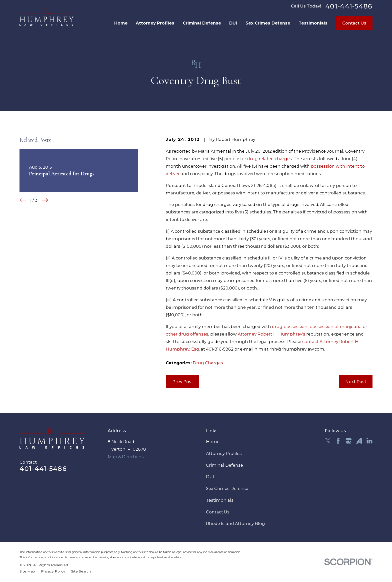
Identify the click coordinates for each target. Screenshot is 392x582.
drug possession (290, 327)
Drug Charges (208, 363)
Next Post (356, 382)
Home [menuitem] (121, 23)
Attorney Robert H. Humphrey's (271, 334)
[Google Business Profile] (349, 441)
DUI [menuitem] (233, 23)
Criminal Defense (224, 465)
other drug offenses (187, 334)
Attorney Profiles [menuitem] (155, 23)
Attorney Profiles (224, 453)
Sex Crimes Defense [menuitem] (268, 23)
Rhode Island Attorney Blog (235, 523)
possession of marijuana (336, 327)
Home (213, 442)
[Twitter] (328, 441)
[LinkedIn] (369, 441)
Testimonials (220, 500)
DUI (210, 477)
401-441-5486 (349, 6)
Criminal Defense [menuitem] (202, 23)
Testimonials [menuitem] (313, 23)
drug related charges (270, 159)
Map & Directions (126, 457)
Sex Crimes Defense (227, 488)
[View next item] (45, 200)
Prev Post (183, 382)
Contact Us (354, 23)
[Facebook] (338, 441)
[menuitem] (27, 571)
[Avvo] (359, 441)
